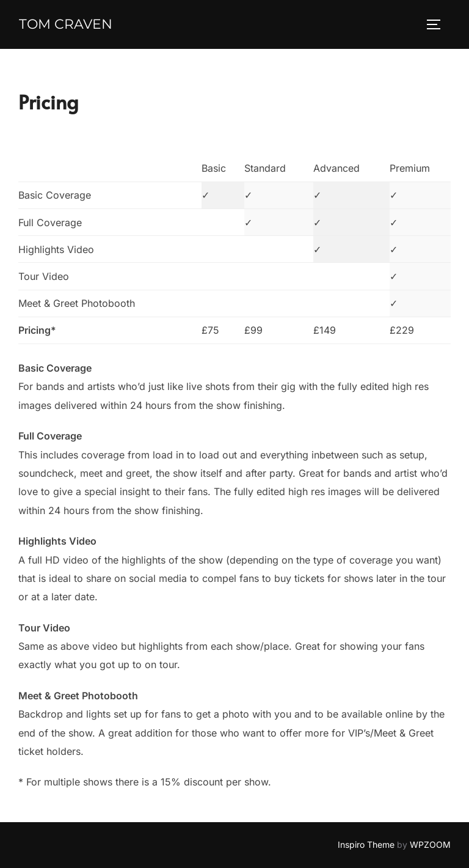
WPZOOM (430, 844)
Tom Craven (66, 24)
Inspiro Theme (366, 844)
